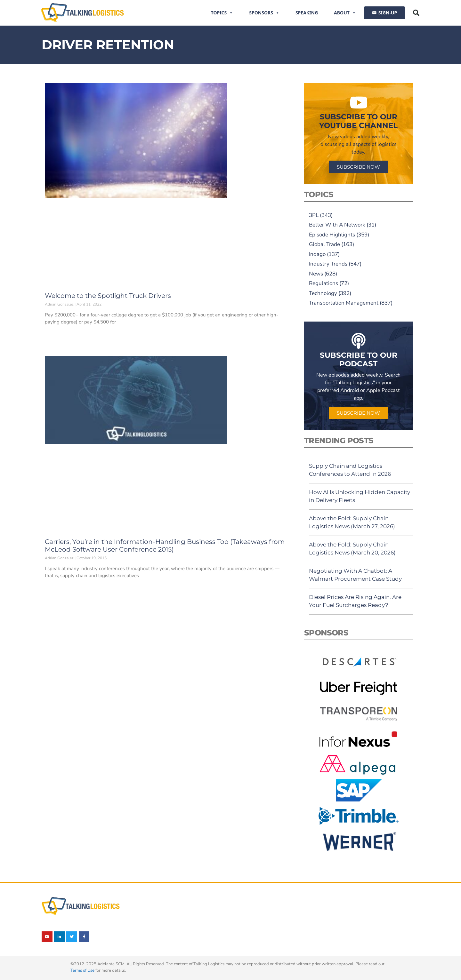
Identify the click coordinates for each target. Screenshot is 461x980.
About (345, 13)
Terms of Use (82, 970)
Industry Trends (328, 264)
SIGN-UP (388, 13)
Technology (323, 293)
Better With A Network (337, 225)
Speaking (307, 13)
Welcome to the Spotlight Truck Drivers (108, 296)
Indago (317, 254)
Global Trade (324, 244)
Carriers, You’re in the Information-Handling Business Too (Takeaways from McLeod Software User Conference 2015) (165, 546)
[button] (416, 13)
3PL (314, 215)
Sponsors (264, 13)
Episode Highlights (332, 235)
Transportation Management (344, 303)
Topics (222, 13)
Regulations (324, 283)
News (316, 274)
